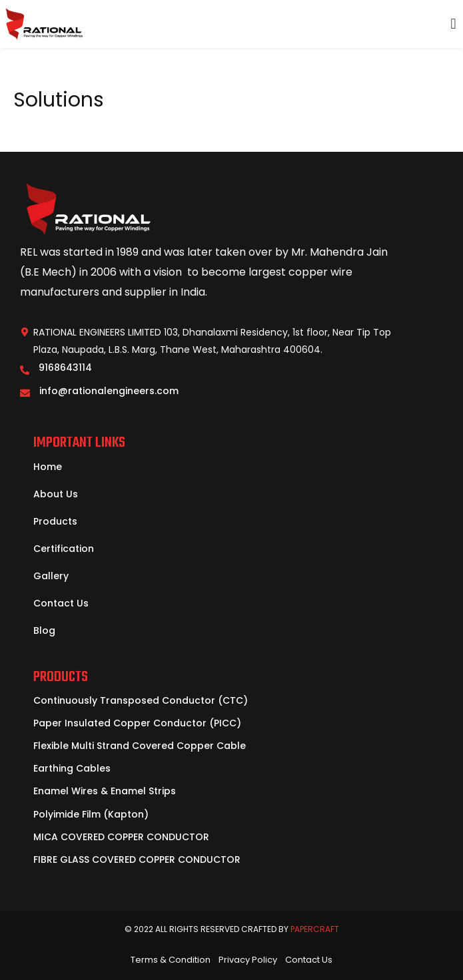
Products (55, 521)
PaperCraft (315, 929)
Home (48, 467)
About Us (56, 494)
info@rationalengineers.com (109, 391)
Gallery (51, 576)
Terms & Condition (171, 960)
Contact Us (61, 603)
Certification (64, 549)
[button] (453, 24)
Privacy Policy (248, 960)
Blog (44, 630)
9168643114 (65, 367)
